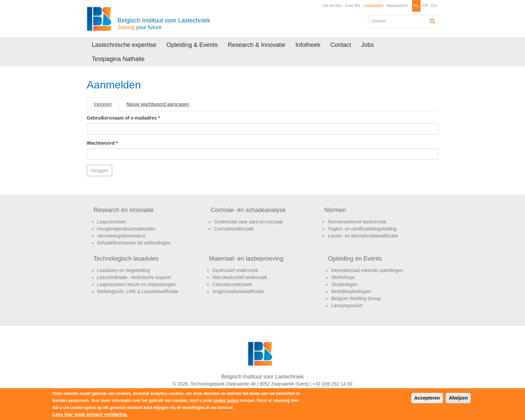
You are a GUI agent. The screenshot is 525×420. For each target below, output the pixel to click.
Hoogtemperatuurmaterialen (126, 229)
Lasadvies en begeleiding (124, 270)
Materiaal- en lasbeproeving (246, 259)
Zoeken (433, 21)
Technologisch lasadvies (126, 259)
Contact (341, 45)
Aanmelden (374, 6)
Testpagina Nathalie (118, 59)
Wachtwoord (102, 143)
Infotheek (308, 45)
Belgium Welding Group (356, 298)
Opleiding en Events (355, 259)
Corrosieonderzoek (234, 229)
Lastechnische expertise (124, 45)
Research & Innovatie (256, 45)
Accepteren (427, 398)
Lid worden (332, 6)
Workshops (343, 277)
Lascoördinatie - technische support (134, 277)
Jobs (367, 45)
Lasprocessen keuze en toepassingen (136, 284)
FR (425, 6)
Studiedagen (344, 284)
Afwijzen (458, 398)
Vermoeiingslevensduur (122, 236)
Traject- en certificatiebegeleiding (362, 229)
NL (416, 6)
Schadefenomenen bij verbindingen (134, 243)
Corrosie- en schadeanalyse (248, 210)
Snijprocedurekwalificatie (238, 291)
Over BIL (353, 6)
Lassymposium (347, 305)
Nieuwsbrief (397, 6)
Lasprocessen (112, 222)
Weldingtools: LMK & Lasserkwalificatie (138, 291)
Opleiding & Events (192, 45)
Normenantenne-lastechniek (357, 222)
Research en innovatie (124, 210)
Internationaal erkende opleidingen (367, 270)
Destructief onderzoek (235, 270)
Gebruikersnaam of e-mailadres (123, 118)
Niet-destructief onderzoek (240, 277)
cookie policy (226, 401)
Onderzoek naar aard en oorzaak (248, 222)
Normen (335, 210)
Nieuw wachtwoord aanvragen (158, 104)
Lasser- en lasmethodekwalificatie (363, 236)
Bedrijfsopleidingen (351, 291)
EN (434, 6)
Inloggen (106, 106)
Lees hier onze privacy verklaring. (90, 414)
